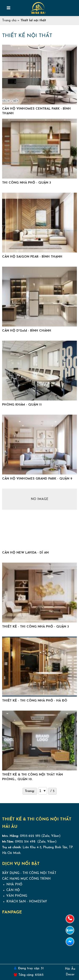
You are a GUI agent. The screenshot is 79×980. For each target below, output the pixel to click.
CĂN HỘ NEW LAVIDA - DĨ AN (25, 553)
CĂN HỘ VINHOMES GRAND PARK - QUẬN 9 (37, 479)
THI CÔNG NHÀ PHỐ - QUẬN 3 (27, 183)
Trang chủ (9, 21)
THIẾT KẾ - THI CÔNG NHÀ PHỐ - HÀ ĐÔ (35, 701)
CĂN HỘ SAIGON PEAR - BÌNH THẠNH (32, 257)
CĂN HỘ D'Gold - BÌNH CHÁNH (27, 331)
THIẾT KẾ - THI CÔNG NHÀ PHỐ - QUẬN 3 (35, 627)
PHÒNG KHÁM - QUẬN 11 (22, 405)
